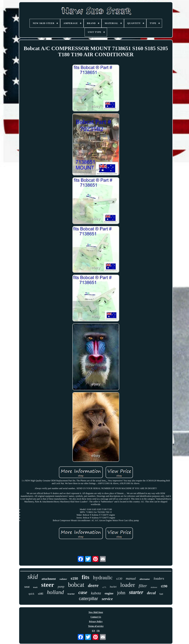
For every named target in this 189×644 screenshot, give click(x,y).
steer (48, 585)
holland (55, 592)
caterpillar (88, 599)
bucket (113, 587)
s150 (74, 579)
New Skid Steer (96, 612)
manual (131, 579)
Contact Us (96, 617)
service (107, 599)
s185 (41, 594)
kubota (96, 593)
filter (143, 586)
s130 (119, 579)
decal (151, 593)
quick (31, 594)
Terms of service (96, 626)
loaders (159, 578)
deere (93, 585)
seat (27, 587)
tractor (71, 594)
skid (33, 577)
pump (61, 587)
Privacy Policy (96, 622)
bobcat (76, 585)
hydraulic (103, 578)
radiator (63, 579)
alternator (145, 579)
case (83, 592)
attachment (49, 579)
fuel (161, 594)
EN (93, 631)
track (35, 587)
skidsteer (154, 587)
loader (128, 585)
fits (86, 577)
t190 (164, 586)
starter (136, 592)
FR (98, 631)
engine (109, 593)
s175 (104, 587)
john (121, 593)
